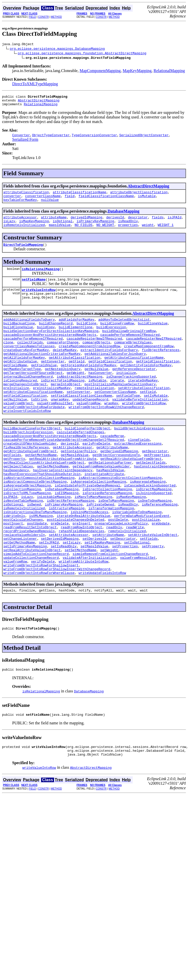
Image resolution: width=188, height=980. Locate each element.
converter (12, 200)
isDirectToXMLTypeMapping (27, 538)
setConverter (79, 419)
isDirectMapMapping (154, 533)
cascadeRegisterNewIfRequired (94, 355)
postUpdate (37, 574)
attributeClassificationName (80, 196)
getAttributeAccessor (73, 483)
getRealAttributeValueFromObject (131, 497)
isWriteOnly (14, 565)
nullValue (50, 205)
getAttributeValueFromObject (30, 487)
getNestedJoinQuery (63, 392)
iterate (117, 405)
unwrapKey (60, 428)
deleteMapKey (65, 369)
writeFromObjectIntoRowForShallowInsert (41, 624)
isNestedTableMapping (23, 547)
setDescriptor (123, 592)
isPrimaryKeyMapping (95, 228)
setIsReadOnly (64, 602)
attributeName (54, 223)
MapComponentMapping (100, 71)
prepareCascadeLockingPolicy (121, 574)
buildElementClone (75, 341)
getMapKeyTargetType (22, 392)
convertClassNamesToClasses (29, 364)
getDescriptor (155, 487)
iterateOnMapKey (143, 405)
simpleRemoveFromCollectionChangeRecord (110, 611)
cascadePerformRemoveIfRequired (130, 351)
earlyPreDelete (96, 478)
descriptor (138, 223)
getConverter (53, 382)
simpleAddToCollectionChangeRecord (36, 611)
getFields (12, 492)
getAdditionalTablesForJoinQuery (115, 373)
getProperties (157, 492)
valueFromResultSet (55, 433)
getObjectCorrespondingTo (116, 492)
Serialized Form (25, 142)
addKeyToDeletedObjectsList (124, 332)
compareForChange (63, 360)
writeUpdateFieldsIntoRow (102, 634)
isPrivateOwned (100, 551)
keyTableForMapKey (20, 205)
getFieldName (15, 387)
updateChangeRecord (90, 428)
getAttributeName (112, 483)
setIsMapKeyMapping (102, 597)
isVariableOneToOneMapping (137, 561)
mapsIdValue (60, 232)
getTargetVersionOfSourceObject (33, 396)
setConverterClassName (115, 419)
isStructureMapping (66, 556)
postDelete (118, 570)
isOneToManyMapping (116, 547)
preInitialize (16, 414)
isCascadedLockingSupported (150, 529)
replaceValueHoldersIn (24, 588)
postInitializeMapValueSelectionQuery (120, 410)
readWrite (135, 579)
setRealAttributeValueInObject (32, 606)
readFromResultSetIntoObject (30, 579)
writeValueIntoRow (39, 300)
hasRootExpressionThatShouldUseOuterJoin (42, 515)
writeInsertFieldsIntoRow (27, 442)
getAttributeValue (20, 382)
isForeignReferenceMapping (107, 538)
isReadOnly (128, 228)
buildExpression (111, 341)
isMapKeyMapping (34, 228)
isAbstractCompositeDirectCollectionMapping (120, 519)
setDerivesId (94, 592)
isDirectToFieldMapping (63, 405)
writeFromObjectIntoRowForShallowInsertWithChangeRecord (57, 629)
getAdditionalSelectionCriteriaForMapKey (42, 373)
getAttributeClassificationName (134, 378)
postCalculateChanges (23, 570)
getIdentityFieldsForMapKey (146, 387)
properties (128, 232)
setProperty (153, 602)
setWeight (109, 606)
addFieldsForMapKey (76, 332)
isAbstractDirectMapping (80, 401)
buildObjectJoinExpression (139, 460)
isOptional (63, 228)
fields (158, 223)
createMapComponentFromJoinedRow (89, 364)
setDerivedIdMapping (60, 592)
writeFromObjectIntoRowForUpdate (34, 437)
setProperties (125, 602)
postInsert (13, 574)
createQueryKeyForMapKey (26, 369)
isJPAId (175, 223)
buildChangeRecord (56, 337)
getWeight (76, 396)
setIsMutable (156, 424)
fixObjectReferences (161, 369)
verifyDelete (43, 620)
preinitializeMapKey (52, 414)
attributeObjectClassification (139, 196)
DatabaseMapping (123, 216)
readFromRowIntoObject (81, 579)
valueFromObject (18, 433)
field (70, 200)
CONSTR (43, 17)
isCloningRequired (20, 405)
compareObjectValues (133, 360)
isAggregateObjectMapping (27, 529)
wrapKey (111, 433)
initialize (126, 396)
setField (148, 419)
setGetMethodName (19, 597)
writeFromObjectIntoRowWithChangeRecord (106, 437)
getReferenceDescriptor (134, 392)
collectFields (30, 360)
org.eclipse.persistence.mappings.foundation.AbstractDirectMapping (82, 54)
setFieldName (34, 289)
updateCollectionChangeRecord (31, 615)
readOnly (114, 579)
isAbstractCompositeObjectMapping (35, 524)
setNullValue (15, 428)
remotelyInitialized (127, 583)
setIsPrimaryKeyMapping (25, 602)
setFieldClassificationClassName (81, 424)
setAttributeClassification (144, 414)
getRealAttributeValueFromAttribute (63, 497)
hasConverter (100, 396)
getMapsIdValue (74, 492)
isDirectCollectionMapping (107, 533)
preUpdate (161, 574)
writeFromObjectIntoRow (144, 433)
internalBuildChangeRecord (28, 401)
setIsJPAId (49, 597)
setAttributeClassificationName (33, 419)
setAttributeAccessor (69, 588)
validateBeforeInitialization (140, 428)
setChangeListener (20, 592)
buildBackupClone (19, 337)
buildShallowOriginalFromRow (129, 346)
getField (76, 382)
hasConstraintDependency (157, 506)
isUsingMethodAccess (89, 561)
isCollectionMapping (22, 533)
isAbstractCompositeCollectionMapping (39, 519)
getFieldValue (44, 387)
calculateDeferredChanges (81, 465)
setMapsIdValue (94, 602)
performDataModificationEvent (142, 565)
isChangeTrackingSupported (131, 401)
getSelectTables (18, 506)
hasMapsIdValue (110, 510)
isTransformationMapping (111, 556)
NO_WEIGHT (105, 232)
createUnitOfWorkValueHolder (30, 478)
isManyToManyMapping (93, 542)
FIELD (32, 17)
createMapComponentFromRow (149, 364)
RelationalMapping (169, 71)
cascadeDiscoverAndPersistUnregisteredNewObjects (50, 351)
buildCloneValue (153, 337)
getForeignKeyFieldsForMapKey (88, 387)
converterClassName (43, 200)
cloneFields (139, 474)
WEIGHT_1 (166, 232)
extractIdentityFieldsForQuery (109, 369)
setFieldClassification (25, 424)
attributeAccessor (20, 223)
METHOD (56, 17)
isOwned (34, 551)
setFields (149, 592)
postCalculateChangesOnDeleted (76, 570)
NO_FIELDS (83, 232)
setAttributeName (108, 588)
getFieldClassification (110, 382)
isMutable (147, 200)
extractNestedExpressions (138, 478)
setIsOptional (137, 597)
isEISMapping (67, 538)
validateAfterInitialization (89, 615)
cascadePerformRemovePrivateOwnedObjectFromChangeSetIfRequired (64, 474)
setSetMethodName (81, 606)
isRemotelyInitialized (24, 232)
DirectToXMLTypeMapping (35, 85)
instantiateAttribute (104, 515)
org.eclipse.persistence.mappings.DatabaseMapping (57, 49)
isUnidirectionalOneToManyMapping (35, 561)
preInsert (81, 574)
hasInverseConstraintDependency (63, 510)
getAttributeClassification (74, 378)
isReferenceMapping (160, 551)
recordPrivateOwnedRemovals (29, 583)
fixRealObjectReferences (26, 483)
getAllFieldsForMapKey (24, 378)
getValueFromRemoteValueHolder (101, 506)
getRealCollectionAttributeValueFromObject (44, 501)
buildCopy (46, 341)
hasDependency (16, 510)
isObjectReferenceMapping (71, 547)
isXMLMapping (41, 565)
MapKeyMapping (137, 71)
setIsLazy (72, 597)
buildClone (87, 337)
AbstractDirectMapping (39, 102)
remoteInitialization (94, 414)
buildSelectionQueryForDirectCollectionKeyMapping (51, 346)
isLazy (9, 228)
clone (8, 360)
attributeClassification (26, 196)
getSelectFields (151, 501)
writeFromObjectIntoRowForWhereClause (39, 634)
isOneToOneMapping (155, 547)
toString (39, 428)
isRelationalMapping (41, 278)
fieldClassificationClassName (106, 200)
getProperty (14, 497)
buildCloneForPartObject (87, 460)
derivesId (115, 223)
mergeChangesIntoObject (25, 410)
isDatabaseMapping (62, 533)
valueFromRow (89, 433)
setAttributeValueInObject (153, 588)
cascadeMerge (112, 469)
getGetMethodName (41, 492)
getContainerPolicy (78, 487)
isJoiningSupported (154, 538)
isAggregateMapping (148, 524)
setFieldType (128, 424)
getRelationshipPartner (110, 501)
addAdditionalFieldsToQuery (29, 332)
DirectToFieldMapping (23, 253)
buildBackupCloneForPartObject (32, 460)
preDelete (60, 574)
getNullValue (96, 392)
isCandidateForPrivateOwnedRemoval (87, 529)
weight (148, 232)
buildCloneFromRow (117, 337)
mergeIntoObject (66, 410)
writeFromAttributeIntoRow (83, 620)
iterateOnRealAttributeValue (84, 565)
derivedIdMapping (86, 223)
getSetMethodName (53, 506)
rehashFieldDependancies (81, 583)
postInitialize (146, 570)
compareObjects (96, 360)
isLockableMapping (54, 542)
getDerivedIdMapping (119, 487)
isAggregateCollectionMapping (98, 524)
